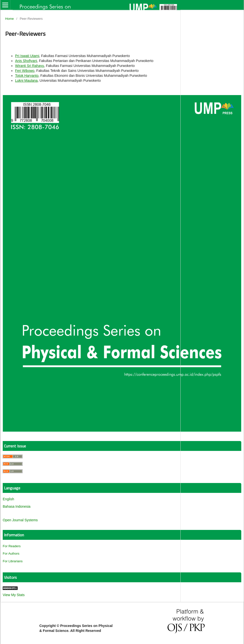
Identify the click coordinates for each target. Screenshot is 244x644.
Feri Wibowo (25, 71)
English (8, 499)
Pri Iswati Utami (27, 56)
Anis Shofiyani (26, 61)
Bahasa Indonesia (17, 506)
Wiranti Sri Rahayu (30, 66)
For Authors (11, 553)
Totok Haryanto (27, 76)
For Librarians (13, 561)
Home (10, 19)
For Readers (12, 546)
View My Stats (14, 595)
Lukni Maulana (26, 80)
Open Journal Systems (20, 520)
